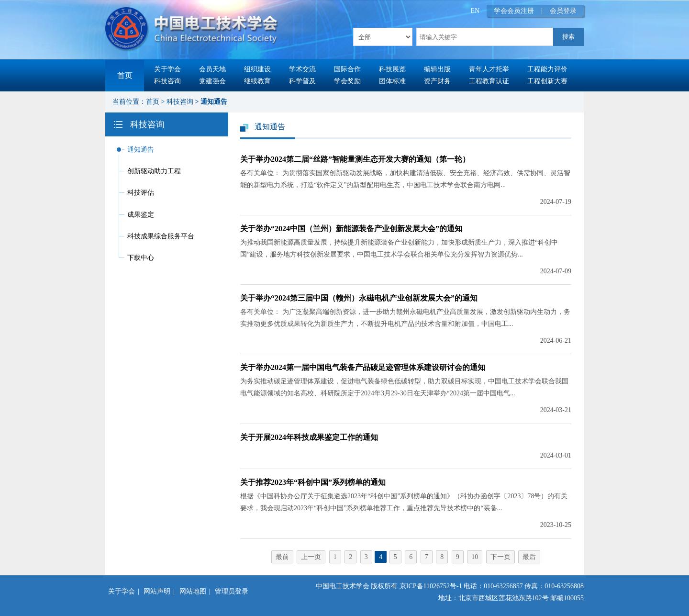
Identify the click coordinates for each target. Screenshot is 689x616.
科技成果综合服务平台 (161, 236)
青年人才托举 (489, 69)
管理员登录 (232, 591)
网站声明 (157, 591)
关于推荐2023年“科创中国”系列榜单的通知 (313, 482)
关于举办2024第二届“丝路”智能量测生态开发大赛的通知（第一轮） (355, 159)
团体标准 (392, 81)
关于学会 (167, 69)
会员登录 (563, 11)
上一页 (311, 557)
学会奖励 (347, 81)
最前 (282, 557)
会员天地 (212, 69)
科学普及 (302, 81)
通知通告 (214, 102)
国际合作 (347, 69)
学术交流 (302, 69)
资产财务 (437, 81)
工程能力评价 (547, 69)
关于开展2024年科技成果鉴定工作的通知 (309, 437)
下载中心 (141, 258)
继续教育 (257, 81)
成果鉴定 (141, 215)
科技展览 (392, 69)
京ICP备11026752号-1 (431, 586)
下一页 (500, 557)
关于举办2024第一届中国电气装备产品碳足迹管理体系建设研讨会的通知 (363, 367)
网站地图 (193, 591)
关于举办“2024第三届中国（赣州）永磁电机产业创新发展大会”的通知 (359, 298)
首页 (125, 75)
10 (475, 557)
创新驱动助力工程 (154, 171)
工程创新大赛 (547, 81)
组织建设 (257, 69)
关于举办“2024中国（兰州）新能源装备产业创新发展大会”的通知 (351, 229)
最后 (529, 557)
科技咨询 (167, 81)
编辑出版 (437, 69)
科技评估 (141, 193)
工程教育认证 (489, 81)
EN (475, 11)
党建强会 (212, 81)
